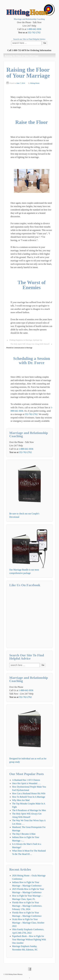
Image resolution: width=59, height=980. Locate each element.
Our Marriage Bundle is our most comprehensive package (24, 571)
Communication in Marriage (23, 348)
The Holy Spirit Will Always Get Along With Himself (30, 344)
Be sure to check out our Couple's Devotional (24, 515)
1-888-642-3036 (34, 29)
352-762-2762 (34, 32)
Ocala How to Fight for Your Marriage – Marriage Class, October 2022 (28, 923)
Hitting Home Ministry (15, 974)
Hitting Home (35, 83)
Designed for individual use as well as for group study (28, 760)
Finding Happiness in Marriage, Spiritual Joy (26, 340)
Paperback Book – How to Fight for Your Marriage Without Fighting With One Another (29, 940)
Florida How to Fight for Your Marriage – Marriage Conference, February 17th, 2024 (27, 906)
